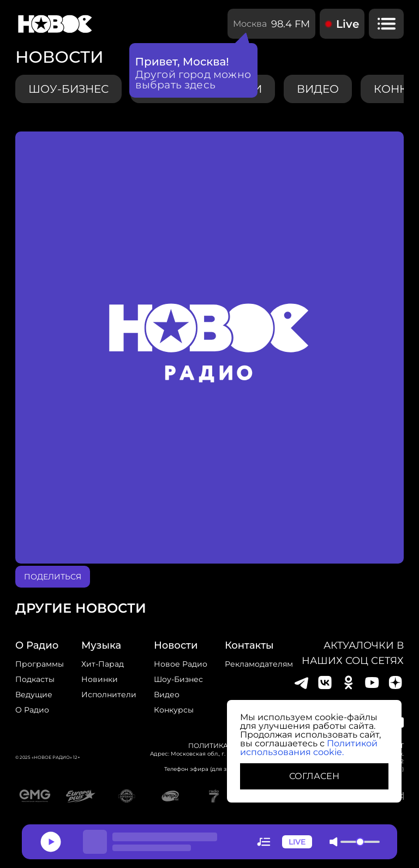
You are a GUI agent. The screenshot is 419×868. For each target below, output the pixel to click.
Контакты (249, 645)
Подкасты (35, 679)
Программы (40, 664)
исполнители (109, 695)
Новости (176, 645)
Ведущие (34, 695)
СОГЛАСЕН (314, 776)
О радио (32, 710)
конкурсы (174, 710)
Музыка (101, 645)
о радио (37, 645)
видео (318, 89)
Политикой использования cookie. (309, 748)
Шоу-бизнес (68, 89)
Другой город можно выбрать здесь (193, 80)
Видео (167, 695)
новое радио (181, 664)
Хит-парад (103, 664)
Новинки (100, 679)
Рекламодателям (259, 664)
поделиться (53, 577)
